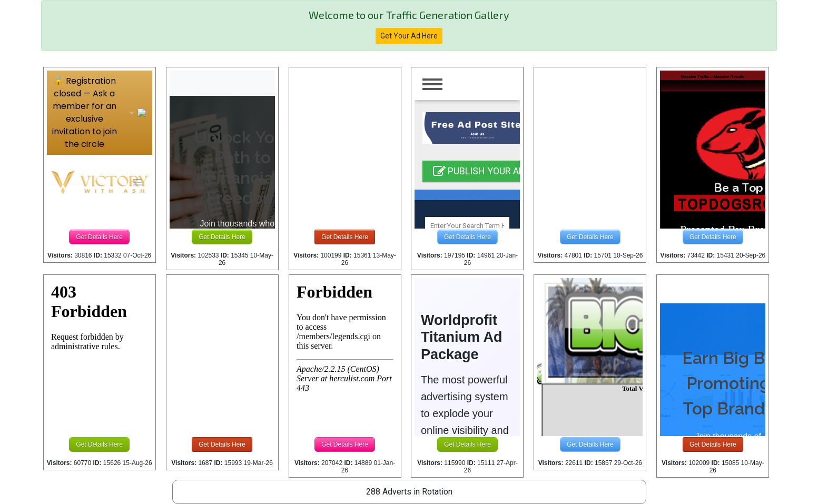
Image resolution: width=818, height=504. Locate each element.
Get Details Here (99, 237)
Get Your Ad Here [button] (409, 36)
